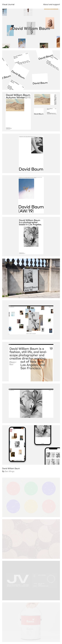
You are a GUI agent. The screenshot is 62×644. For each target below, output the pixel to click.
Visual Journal (8, 4)
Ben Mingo (10, 471)
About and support (52, 4)
